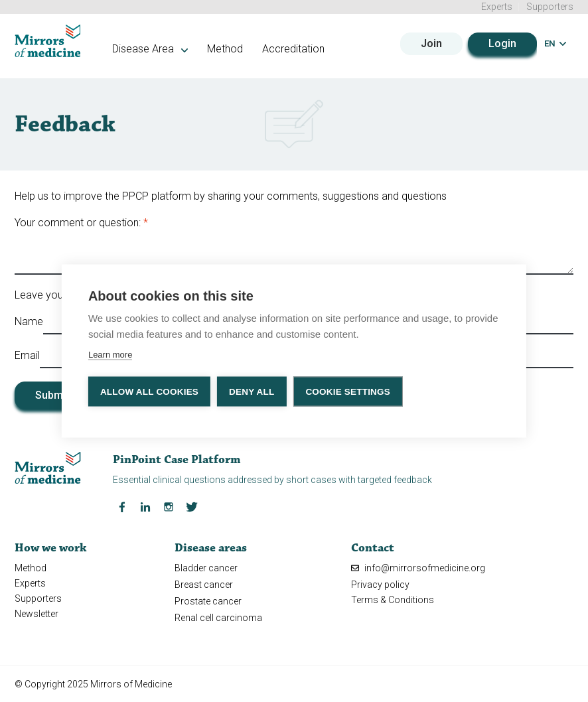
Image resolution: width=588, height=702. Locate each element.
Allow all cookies (149, 391)
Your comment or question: (78, 223)
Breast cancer (204, 585)
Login (502, 43)
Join (431, 43)
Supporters (550, 7)
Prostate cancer (208, 601)
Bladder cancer (206, 568)
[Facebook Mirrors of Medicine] (122, 506)
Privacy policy (380, 585)
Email (27, 355)
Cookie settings (348, 391)
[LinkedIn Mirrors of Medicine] (145, 506)
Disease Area (150, 49)
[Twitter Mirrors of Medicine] (192, 506)
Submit (52, 395)
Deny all (252, 391)
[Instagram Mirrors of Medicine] (169, 506)
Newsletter (37, 614)
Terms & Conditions (393, 600)
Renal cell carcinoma (218, 618)
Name (29, 321)
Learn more (110, 354)
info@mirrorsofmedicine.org (418, 568)
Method (225, 49)
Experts (497, 7)
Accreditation (293, 49)
